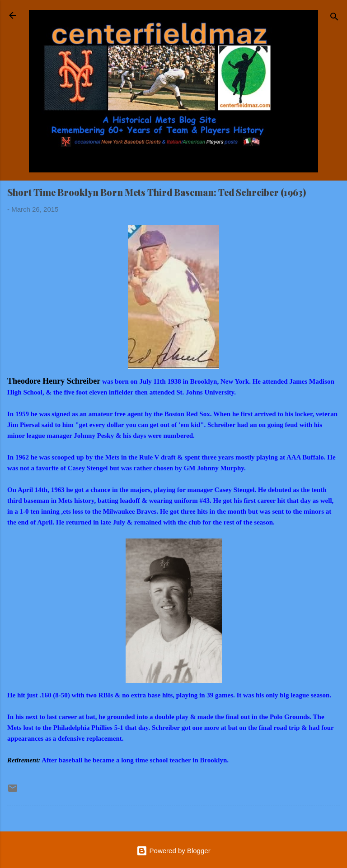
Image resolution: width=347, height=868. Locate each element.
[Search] (334, 18)
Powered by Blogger (173, 851)
